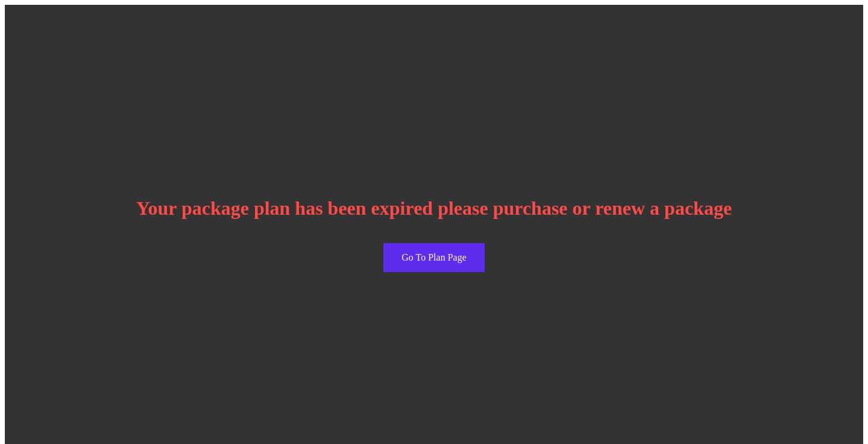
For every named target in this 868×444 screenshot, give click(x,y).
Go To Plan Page (434, 257)
